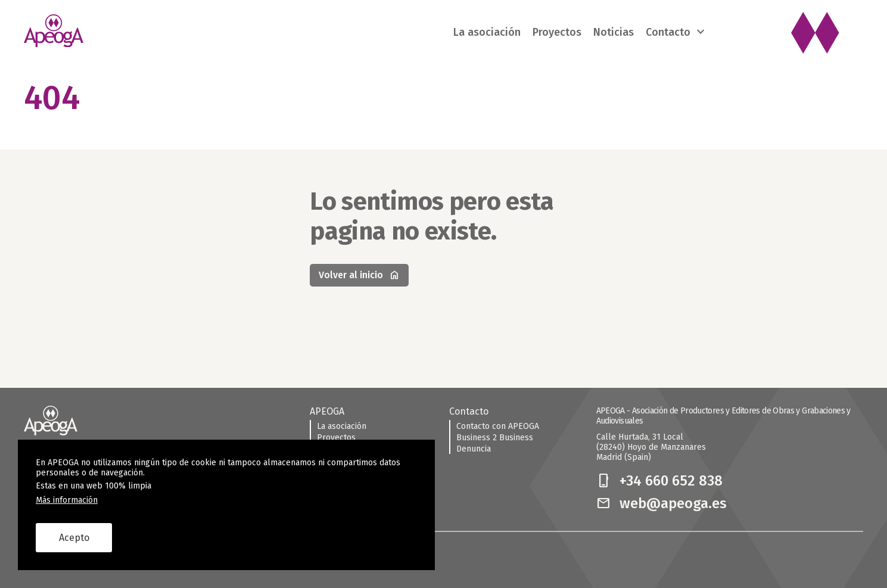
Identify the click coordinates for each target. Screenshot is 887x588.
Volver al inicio (359, 275)
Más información (67, 500)
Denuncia (474, 449)
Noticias (614, 32)
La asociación (487, 32)
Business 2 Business (495, 438)
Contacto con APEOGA (498, 426)
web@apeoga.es (662, 503)
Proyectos (557, 32)
